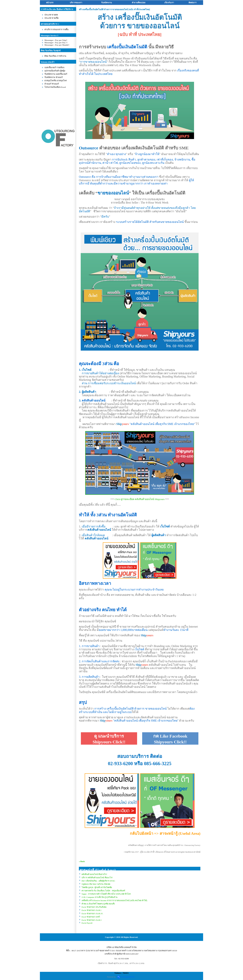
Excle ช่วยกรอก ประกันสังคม (94, 907)
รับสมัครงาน (107, 3)
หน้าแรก (50, 3)
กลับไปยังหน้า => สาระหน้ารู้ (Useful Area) (165, 834)
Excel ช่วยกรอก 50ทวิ (91, 917)
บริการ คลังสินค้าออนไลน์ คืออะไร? (97, 877)
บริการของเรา (76, 3)
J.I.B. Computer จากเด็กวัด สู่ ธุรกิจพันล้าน (100, 897)
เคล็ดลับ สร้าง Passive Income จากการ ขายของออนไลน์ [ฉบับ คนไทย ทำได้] (114, 900)
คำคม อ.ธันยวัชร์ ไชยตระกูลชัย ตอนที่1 (98, 904)
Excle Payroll (87, 923)
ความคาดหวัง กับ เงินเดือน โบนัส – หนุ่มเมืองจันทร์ (103, 891)
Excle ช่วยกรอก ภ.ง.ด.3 (91, 920)
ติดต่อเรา (193, 3)
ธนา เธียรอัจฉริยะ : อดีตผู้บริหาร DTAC (98, 881)
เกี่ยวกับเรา (169, 3)
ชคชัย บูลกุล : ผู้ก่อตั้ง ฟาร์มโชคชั (97, 887)
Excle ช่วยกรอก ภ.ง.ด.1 (91, 910)
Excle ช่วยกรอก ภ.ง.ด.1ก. (92, 913)
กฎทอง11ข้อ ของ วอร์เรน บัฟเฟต (96, 884)
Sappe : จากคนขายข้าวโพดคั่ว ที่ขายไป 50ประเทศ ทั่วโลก (106, 894)
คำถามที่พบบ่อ (139, 3)
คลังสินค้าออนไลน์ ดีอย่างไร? (94, 874)
